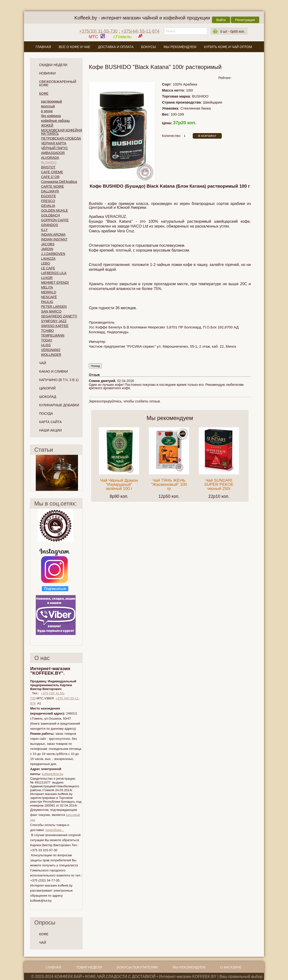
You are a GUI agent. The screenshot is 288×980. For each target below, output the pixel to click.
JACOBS (48, 244)
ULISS (46, 345)
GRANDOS (50, 225)
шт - (233, 31)
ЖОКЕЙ (47, 125)
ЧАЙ (43, 943)
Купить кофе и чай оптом (228, 47)
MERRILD (49, 292)
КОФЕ (44, 934)
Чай (43, 363)
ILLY (44, 230)
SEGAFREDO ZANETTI (59, 316)
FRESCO (48, 201)
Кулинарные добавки (59, 405)
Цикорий (47, 388)
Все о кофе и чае (75, 47)
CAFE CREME (52, 172)
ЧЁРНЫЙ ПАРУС (54, 148)
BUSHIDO (49, 162)
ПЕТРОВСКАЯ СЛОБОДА (61, 138)
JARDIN (47, 249)
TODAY (47, 340)
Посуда (46, 413)
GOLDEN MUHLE (54, 210)
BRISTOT (48, 167)
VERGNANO (51, 350)
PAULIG (47, 302)
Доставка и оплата (116, 47)
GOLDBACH (51, 215)
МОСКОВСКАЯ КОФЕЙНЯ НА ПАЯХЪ (62, 132)
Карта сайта (50, 422)
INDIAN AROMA (53, 234)
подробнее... (55, 830)
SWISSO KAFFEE (55, 326)
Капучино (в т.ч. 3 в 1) (59, 380)
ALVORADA (50, 158)
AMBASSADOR (53, 153)
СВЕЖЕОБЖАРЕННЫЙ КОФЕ (58, 83)
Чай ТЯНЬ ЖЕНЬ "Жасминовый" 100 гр (169, 484)
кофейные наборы (55, 121)
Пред (32, 473)
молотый (48, 106)
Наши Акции (50, 430)
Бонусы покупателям (137, 967)
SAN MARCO (51, 311)
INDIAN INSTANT (54, 239)
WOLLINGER (51, 355)
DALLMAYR (50, 191)
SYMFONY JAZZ (54, 321)
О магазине (144, 58)
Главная (43, 47)
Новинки (47, 73)
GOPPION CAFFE (55, 220)
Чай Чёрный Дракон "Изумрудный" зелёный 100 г (119, 484)
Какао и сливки (54, 371)
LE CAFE (48, 268)
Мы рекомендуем (180, 47)
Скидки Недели (53, 65)
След (80, 473)
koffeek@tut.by (53, 774)
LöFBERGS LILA (54, 273)
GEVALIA (48, 206)
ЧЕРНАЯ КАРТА (54, 143)
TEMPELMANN (53, 335)
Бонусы (148, 47)
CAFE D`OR (50, 177)
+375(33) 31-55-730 (98, 31)
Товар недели (89, 967)
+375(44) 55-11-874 (140, 31)
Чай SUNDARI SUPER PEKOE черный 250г (219, 484)
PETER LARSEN (54, 307)
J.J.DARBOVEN (53, 254)
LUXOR (47, 278)
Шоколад (48, 397)
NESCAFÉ (49, 297)
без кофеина (51, 116)
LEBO (45, 263)
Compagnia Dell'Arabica (59, 182)
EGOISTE (48, 196)
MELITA (47, 287)
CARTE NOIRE (52, 186)
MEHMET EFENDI (55, 283)
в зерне (47, 111)
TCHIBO (47, 331)
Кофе (44, 93)
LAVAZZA (48, 259)
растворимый (51, 101)
